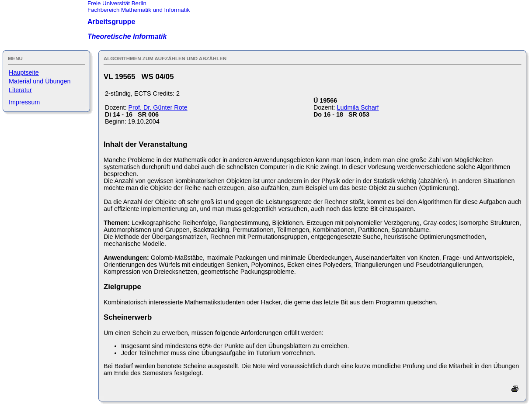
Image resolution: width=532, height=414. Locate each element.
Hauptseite (24, 72)
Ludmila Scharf (358, 107)
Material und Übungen (40, 81)
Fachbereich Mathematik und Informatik (139, 10)
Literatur (20, 90)
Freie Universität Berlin (117, 3)
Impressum (24, 102)
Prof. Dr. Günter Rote (158, 107)
